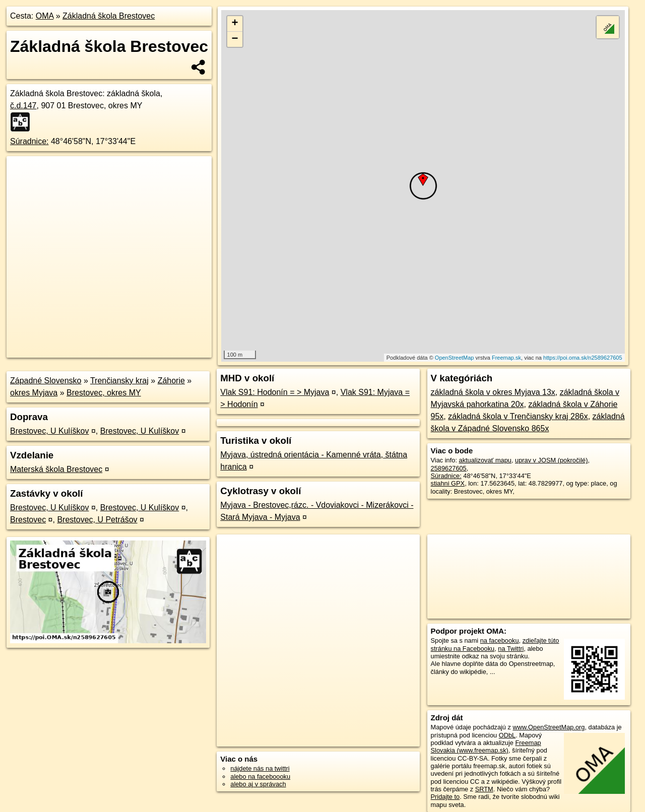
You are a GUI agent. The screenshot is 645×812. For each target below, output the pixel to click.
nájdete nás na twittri (260, 768)
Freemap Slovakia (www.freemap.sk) (486, 747)
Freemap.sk (506, 358)
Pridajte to (445, 797)
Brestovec (28, 520)
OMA (45, 16)
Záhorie (171, 381)
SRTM (484, 789)
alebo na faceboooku (260, 776)
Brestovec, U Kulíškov (50, 431)
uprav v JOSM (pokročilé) (551, 460)
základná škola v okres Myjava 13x (493, 392)
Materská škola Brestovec (56, 469)
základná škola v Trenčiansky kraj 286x (518, 416)
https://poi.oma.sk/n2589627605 (583, 358)
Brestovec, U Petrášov (97, 520)
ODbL (507, 735)
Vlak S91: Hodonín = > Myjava (275, 392)
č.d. (23, 106)
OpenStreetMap (455, 358)
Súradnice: (29, 141)
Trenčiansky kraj (119, 381)
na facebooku (500, 640)
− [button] (235, 39)
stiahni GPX (448, 483)
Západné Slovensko (46, 381)
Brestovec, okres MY (104, 393)
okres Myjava (34, 393)
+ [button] (235, 24)
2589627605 (449, 468)
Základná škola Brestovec (109, 16)
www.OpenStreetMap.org (549, 727)
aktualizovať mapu (485, 460)
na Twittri (511, 649)
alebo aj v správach (258, 784)
